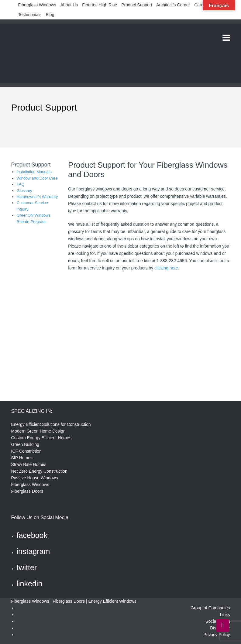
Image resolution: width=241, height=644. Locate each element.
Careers (202, 5)
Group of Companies (210, 608)
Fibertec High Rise (100, 5)
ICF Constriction (26, 451)
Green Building (25, 444)
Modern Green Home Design (38, 431)
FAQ (21, 184)
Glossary (24, 191)
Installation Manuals (34, 172)
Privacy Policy (217, 635)
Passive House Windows (35, 478)
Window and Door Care (37, 178)
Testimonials (30, 15)
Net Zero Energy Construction (39, 471)
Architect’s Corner (173, 5)
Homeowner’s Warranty (37, 197)
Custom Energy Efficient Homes (41, 438)
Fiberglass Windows (37, 5)
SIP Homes (22, 458)
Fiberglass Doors (27, 491)
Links (225, 615)
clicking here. (167, 268)
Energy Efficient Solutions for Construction (51, 424)
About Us (69, 5)
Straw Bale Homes (29, 464)
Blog (50, 15)
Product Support (137, 5)
